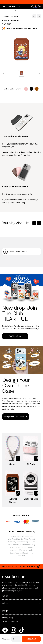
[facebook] (5, 630)
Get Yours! (15, 336)
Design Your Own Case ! (16, 417)
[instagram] (13, 630)
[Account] (36, 7)
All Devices (6, 11)
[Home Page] (13, 7)
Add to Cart (31, 639)
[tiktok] (22, 630)
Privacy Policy (8, 618)
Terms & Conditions (10, 621)
